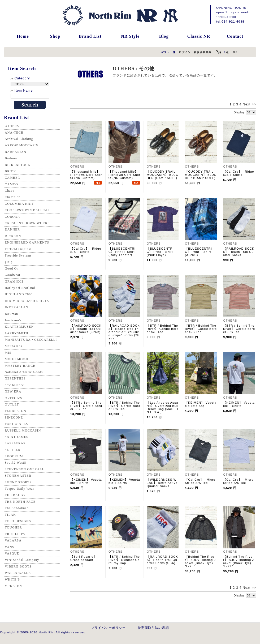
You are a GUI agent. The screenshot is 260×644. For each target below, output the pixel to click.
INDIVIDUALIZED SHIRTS (27, 301)
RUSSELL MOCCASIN (23, 430)
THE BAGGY (15, 495)
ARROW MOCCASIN (22, 145)
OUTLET (12, 404)
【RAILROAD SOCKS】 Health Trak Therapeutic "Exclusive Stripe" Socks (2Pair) (124, 332)
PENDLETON (16, 411)
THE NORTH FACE (20, 502)
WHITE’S (12, 579)
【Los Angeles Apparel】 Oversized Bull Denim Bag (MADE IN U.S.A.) (162, 407)
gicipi (9, 262)
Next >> (249, 104)
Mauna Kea (14, 346)
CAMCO (11, 184)
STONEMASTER (18, 476)
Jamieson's (13, 320)
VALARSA (13, 540)
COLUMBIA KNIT (19, 204)
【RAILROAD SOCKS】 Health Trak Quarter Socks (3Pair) (86, 329)
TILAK (10, 515)
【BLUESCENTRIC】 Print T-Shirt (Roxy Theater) (123, 252)
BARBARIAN (16, 152)
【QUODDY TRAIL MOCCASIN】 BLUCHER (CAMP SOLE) (162, 175)
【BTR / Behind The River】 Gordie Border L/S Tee (86, 406)
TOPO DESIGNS (18, 521)
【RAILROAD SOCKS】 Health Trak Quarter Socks (239, 252)
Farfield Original (18, 249)
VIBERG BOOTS (18, 566)
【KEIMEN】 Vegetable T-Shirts (239, 404)
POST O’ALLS (16, 424)
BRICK (10, 171)
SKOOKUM (14, 456)
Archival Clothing (19, 139)
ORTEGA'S (14, 398)
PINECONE (14, 417)
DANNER (12, 229)
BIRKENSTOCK (18, 165)
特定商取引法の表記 (153, 628)
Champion (13, 197)
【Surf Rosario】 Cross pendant (85, 558)
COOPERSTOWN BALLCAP (27, 210)
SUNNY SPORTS (18, 482)
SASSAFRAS (15, 443)
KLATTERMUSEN (19, 327)
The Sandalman (17, 508)
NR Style (130, 36)
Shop (55, 36)
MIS (8, 353)
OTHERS (12, 126)
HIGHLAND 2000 (19, 294)
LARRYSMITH (17, 333)
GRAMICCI (14, 282)
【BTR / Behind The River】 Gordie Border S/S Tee (163, 329)
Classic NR (199, 36)
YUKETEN (13, 586)
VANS (10, 547)
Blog (164, 36)
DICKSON (13, 236)
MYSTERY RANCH (20, 366)
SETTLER (13, 450)
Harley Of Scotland (20, 288)
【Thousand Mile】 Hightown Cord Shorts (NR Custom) (86, 175)
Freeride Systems (18, 255)
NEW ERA (13, 391)
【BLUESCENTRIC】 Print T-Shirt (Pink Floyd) (161, 252)
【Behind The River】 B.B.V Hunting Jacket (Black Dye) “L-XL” (200, 561)
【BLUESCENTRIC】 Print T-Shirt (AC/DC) (200, 252)
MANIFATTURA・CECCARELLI (31, 340)
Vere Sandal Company (22, 560)
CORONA (12, 217)
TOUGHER (13, 527)
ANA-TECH (14, 133)
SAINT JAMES (17, 437)
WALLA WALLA (18, 573)
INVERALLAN (17, 307)
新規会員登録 (203, 52)
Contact (235, 36)
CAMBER (12, 178)
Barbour (11, 158)
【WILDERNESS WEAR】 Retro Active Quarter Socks (162, 483)
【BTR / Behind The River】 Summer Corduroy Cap (124, 560)
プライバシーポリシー (109, 628)
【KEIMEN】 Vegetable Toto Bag (201, 404)
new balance (14, 385)
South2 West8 (15, 463)
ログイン (185, 52)
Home (23, 36)
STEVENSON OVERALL (25, 469)
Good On (12, 268)
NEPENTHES (15, 378)
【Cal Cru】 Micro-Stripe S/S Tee (201, 481)
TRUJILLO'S (15, 534)
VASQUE (12, 553)
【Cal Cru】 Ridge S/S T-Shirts (239, 173)
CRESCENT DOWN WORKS (27, 223)
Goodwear (13, 275)
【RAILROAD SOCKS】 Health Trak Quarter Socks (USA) (162, 560)
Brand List (90, 36)
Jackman (11, 314)
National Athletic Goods (24, 372)
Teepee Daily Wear (19, 489)
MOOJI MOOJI (17, 359)
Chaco (10, 191)
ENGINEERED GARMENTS (27, 242)
